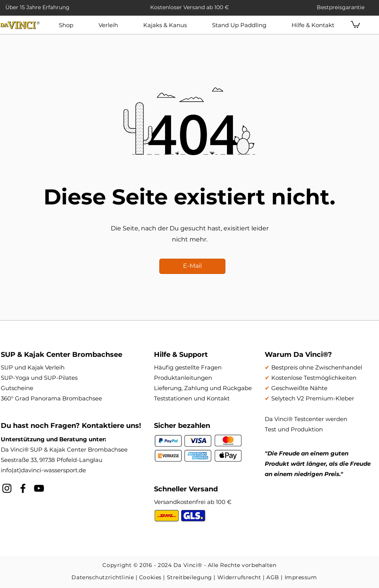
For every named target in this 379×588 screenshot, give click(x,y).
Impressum (301, 577)
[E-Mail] (192, 266)
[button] (108, 25)
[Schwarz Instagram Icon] (7, 488)
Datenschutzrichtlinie (103, 577)
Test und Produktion (294, 429)
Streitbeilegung (189, 577)
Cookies (150, 577)
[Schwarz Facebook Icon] (23, 488)
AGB (273, 577)
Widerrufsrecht (239, 577)
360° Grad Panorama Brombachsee (51, 398)
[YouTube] (39, 488)
